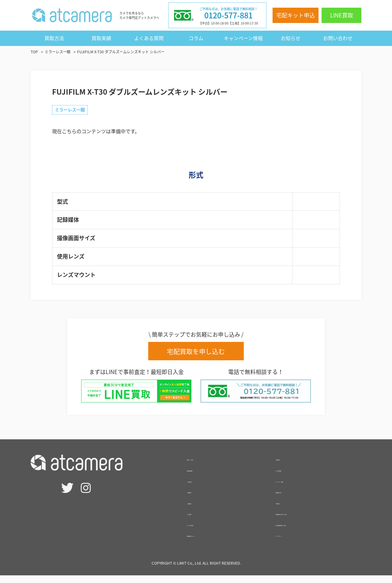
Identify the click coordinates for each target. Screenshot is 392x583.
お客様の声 (288, 466)
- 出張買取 (198, 510)
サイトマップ (290, 543)
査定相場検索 (202, 477)
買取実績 (101, 38)
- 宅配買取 (198, 499)
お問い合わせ (338, 38)
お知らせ (291, 38)
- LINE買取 (199, 488)
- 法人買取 (198, 521)
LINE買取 (342, 15)
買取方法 (54, 38)
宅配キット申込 (296, 15)
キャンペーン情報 (243, 38)
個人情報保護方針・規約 (303, 532)
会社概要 (285, 510)
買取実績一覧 (290, 499)
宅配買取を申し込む (196, 354)
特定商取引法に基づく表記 (305, 521)
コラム (196, 38)
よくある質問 (149, 38)
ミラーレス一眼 (73, 111)
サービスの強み (204, 532)
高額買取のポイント (209, 543)
